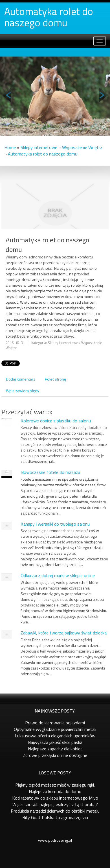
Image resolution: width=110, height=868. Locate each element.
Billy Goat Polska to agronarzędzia (55, 817)
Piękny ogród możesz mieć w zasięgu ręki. (55, 785)
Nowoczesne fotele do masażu (50, 472)
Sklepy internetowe (39, 147)
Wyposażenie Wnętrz (82, 147)
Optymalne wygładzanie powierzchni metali (55, 729)
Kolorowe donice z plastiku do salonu (56, 421)
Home (10, 147)
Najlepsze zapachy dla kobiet (55, 749)
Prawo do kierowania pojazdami (55, 723)
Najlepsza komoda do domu (55, 791)
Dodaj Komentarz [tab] (21, 379)
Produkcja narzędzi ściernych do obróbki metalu (55, 811)
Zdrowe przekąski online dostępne (55, 755)
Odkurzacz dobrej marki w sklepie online (58, 575)
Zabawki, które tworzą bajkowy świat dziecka (64, 633)
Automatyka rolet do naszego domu (43, 154)
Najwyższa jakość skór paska (55, 742)
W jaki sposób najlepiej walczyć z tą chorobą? (55, 804)
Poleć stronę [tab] (55, 379)
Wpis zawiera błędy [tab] (23, 391)
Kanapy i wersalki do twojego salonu (55, 524)
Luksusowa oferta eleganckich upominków (55, 736)
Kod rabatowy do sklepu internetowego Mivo (55, 798)
